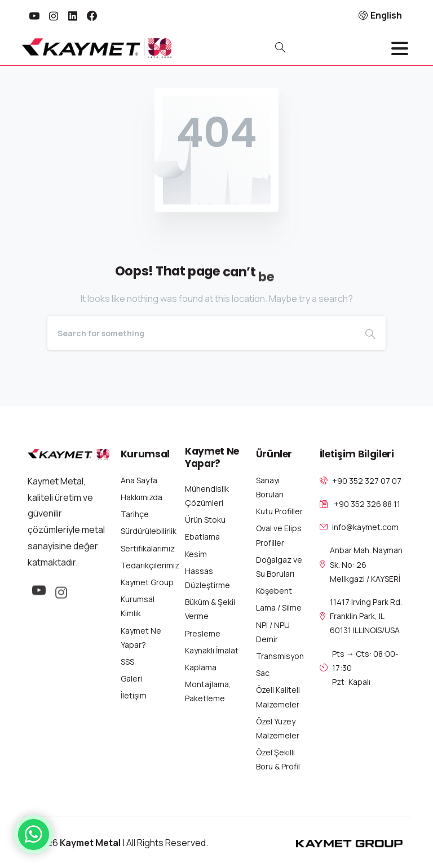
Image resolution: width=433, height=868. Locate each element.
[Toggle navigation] (400, 48)
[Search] (201, 333)
